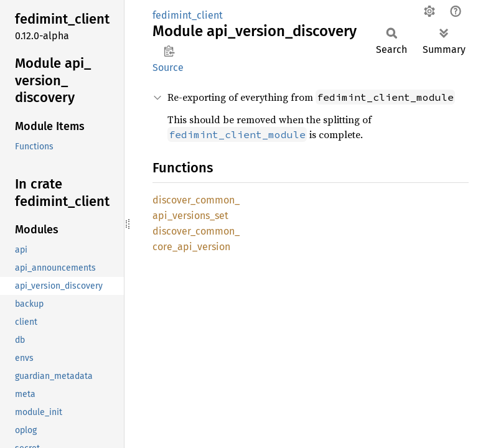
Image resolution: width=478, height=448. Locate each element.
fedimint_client (188, 15)
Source (168, 68)
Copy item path (169, 51)
